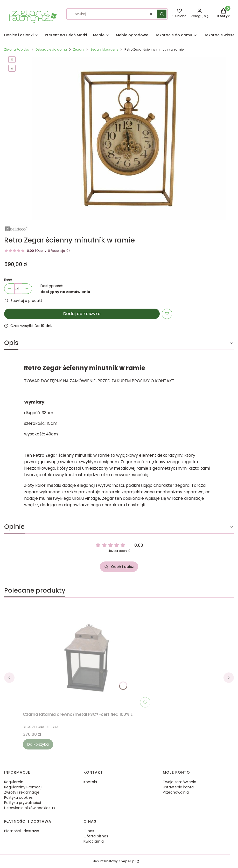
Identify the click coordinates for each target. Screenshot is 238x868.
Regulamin (14, 782)
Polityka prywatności (23, 803)
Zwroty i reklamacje (22, 792)
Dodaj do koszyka (82, 314)
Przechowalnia (176, 792)
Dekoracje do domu (51, 49)
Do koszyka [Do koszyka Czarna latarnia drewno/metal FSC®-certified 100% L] (38, 744)
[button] (162, 14)
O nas (89, 831)
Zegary (79, 49)
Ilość (8, 280)
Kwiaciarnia (94, 841)
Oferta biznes (96, 836)
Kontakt (90, 782)
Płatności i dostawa (22, 831)
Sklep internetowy (113, 861)
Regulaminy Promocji (23, 787)
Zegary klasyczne (104, 49)
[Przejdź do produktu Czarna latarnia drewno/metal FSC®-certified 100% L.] (88, 658)
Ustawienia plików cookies (28, 808)
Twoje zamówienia (180, 782)
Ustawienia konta (178, 787)
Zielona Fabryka (17, 49)
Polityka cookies (18, 797)
